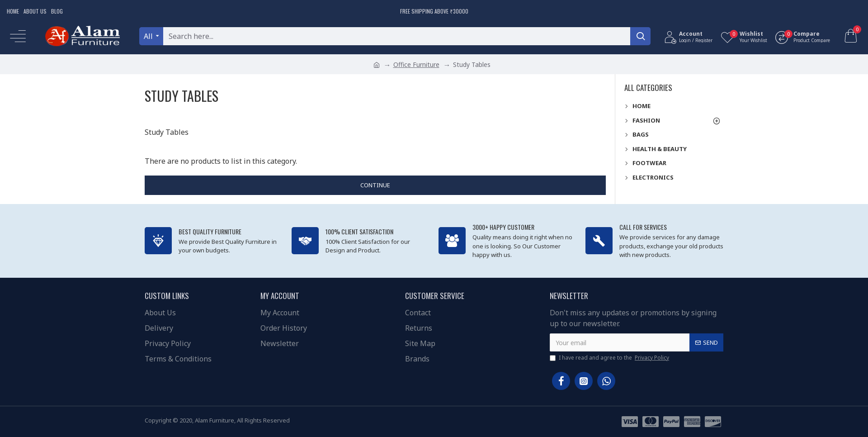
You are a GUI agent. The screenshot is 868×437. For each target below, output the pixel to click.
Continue (375, 185)
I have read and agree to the (610, 358)
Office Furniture (416, 64)
